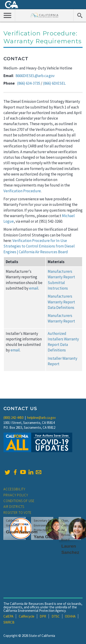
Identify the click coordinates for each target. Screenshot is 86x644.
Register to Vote (17, 513)
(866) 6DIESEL (54, 83)
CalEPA (8, 616)
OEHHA (70, 616)
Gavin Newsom (22, 532)
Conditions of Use (19, 501)
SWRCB (9, 622)
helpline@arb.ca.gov (41, 418)
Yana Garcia (46, 537)
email (34, 288)
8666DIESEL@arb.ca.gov (35, 76)
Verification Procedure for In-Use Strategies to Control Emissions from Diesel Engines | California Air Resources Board (39, 246)
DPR (43, 616)
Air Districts (14, 507)
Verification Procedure (22, 191)
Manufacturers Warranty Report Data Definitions (61, 302)
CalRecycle (27, 616)
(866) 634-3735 (29, 83)
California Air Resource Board (44, 15)
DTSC (56, 616)
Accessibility (14, 489)
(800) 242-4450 (13, 418)
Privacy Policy (16, 495)
